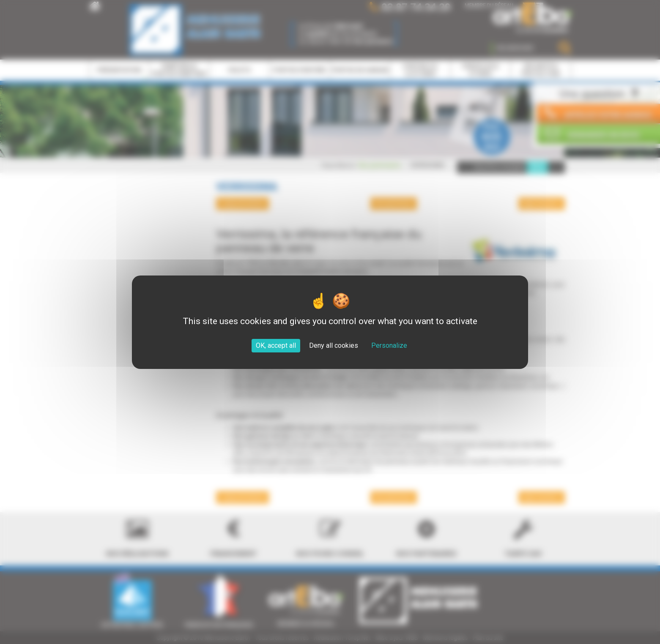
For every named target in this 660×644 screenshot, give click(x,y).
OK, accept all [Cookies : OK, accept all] (276, 345)
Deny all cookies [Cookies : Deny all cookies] (334, 345)
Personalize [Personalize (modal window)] (389, 345)
